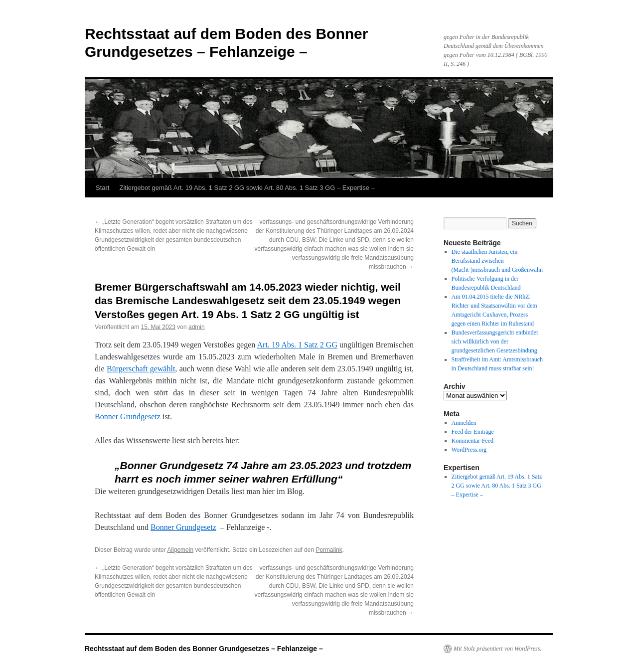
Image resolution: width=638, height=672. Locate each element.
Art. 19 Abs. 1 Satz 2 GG (297, 345)
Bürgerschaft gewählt (141, 369)
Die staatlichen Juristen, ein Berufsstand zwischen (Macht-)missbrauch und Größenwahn (497, 261)
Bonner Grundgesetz (128, 417)
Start (102, 188)
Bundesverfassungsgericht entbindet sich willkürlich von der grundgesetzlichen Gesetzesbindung (495, 341)
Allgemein (180, 550)
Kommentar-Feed (473, 441)
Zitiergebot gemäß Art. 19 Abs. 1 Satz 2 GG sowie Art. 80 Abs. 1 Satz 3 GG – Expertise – (247, 188)
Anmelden (464, 423)
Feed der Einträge (473, 432)
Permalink (329, 550)
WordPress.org (469, 450)
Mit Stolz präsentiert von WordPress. (497, 649)
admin (197, 327)
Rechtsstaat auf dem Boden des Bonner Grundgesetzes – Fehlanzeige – (204, 649)
